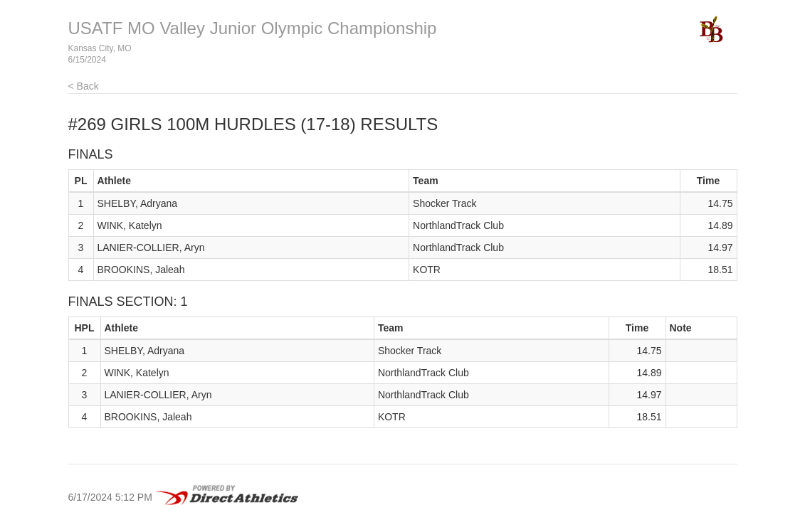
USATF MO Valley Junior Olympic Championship (253, 28)
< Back (84, 86)
